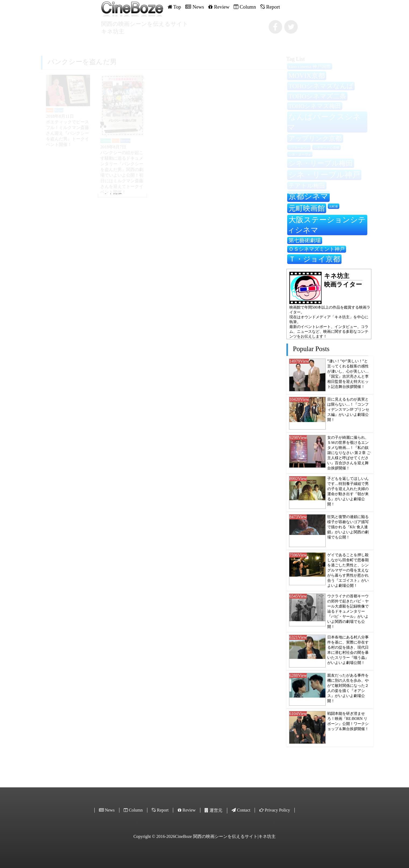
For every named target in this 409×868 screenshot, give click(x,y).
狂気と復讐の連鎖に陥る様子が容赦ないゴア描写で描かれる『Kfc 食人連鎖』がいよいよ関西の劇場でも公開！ (348, 527)
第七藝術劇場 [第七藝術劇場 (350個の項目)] (305, 240)
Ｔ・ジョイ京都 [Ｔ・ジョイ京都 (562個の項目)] (314, 259)
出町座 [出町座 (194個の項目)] (334, 207)
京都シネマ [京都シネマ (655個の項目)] (308, 196)
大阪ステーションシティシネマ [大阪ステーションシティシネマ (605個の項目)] (326, 225)
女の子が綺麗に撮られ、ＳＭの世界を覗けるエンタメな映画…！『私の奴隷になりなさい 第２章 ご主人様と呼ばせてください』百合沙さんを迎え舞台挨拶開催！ (349, 453)
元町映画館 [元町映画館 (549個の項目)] (307, 208)
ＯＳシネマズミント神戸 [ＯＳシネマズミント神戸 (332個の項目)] (317, 249)
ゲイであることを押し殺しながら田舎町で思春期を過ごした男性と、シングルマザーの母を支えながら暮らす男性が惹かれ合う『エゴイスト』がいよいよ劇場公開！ (348, 570)
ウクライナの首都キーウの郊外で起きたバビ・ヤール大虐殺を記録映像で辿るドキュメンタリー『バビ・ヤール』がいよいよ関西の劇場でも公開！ (348, 611)
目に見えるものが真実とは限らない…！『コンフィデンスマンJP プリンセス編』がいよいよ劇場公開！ (348, 409)
